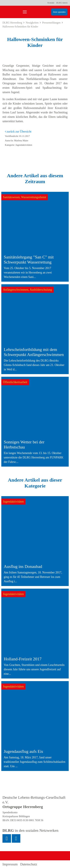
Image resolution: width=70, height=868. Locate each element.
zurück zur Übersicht (18, 132)
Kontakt (51, 3)
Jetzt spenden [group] (59, 12)
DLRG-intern (62, 3)
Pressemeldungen (51, 23)
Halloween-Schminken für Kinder (20, 27)
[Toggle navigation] (25, 12)
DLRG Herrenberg (12, 23)
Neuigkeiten (32, 23)
